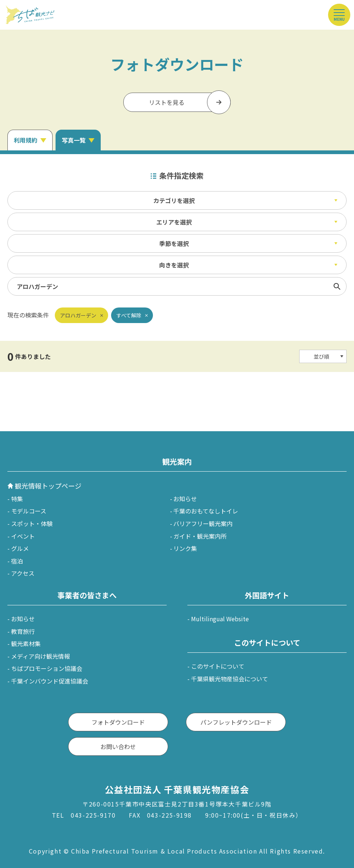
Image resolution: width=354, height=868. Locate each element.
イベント (23, 536)
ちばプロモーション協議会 (47, 668)
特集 (17, 499)
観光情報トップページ (48, 486)
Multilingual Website (220, 619)
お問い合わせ (118, 746)
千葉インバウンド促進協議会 (50, 681)
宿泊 (17, 561)
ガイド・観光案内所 (200, 536)
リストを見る (167, 102)
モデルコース (29, 511)
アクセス (23, 573)
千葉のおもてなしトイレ (206, 511)
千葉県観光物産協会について (230, 679)
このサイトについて (218, 666)
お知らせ (185, 499)
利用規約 (26, 140)
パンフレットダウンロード (236, 722)
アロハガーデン (78, 315)
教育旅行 (23, 631)
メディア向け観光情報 (41, 656)
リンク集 (185, 548)
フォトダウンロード (118, 722)
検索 (337, 286)
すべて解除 (129, 315)
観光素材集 (26, 643)
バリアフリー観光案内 (203, 523)
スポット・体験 (32, 523)
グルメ (20, 548)
